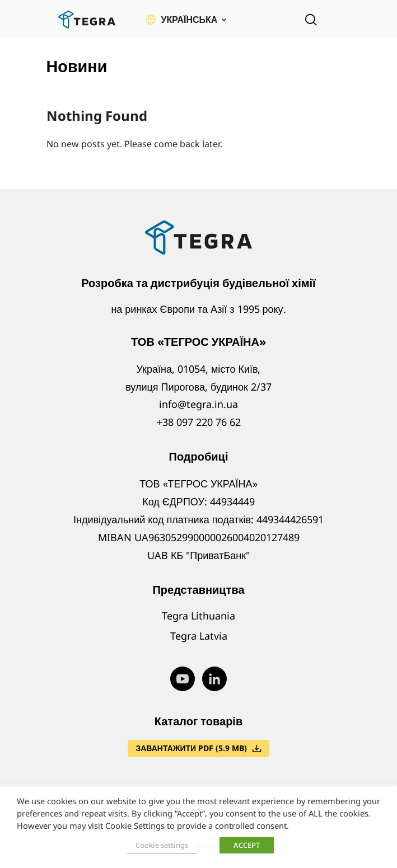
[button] (186, 20)
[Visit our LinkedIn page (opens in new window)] (214, 679)
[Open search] (311, 20)
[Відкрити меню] (343, 20)
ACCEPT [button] (247, 845)
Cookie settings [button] (162, 845)
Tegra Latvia (199, 636)
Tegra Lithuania (198, 616)
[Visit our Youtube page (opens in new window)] (183, 679)
